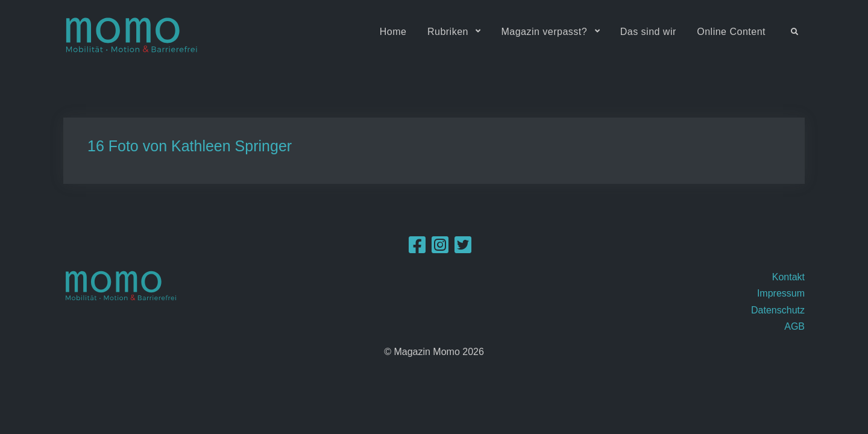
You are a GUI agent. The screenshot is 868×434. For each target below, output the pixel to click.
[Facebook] (417, 249)
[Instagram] (440, 249)
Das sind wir (648, 32)
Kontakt (788, 277)
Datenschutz (778, 310)
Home (393, 32)
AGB (794, 326)
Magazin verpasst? (544, 32)
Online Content (731, 32)
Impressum (781, 293)
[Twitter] (463, 249)
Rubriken (448, 32)
